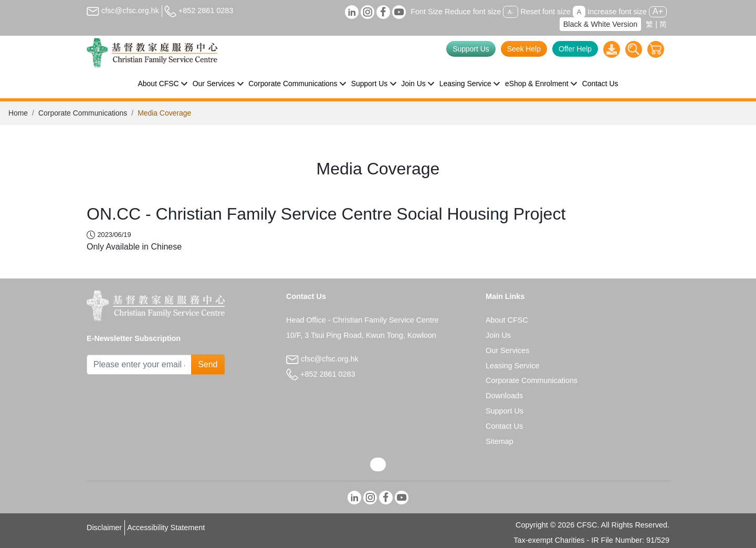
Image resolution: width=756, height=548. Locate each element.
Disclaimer (104, 528)
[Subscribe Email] (139, 365)
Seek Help (524, 49)
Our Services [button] (214, 84)
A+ (658, 11)
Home (18, 113)
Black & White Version (601, 24)
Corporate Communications (83, 113)
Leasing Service (512, 366)
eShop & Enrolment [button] (537, 84)
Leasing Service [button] (465, 84)
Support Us (471, 49)
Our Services (507, 350)
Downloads (504, 396)
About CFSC (507, 320)
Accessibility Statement (166, 528)
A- (511, 12)
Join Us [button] (413, 84)
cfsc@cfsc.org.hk (123, 11)
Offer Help (575, 49)
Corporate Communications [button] (293, 84)
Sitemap (500, 441)
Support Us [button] (370, 84)
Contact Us (600, 84)
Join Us (498, 335)
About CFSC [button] (159, 84)
